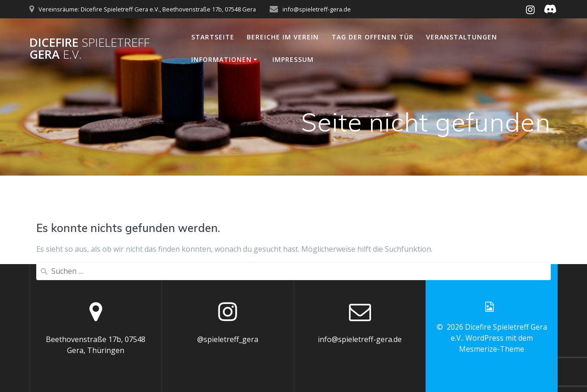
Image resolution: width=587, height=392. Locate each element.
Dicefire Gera (89, 48)
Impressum (293, 59)
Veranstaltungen (462, 37)
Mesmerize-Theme (492, 349)
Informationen (222, 59)
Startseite (213, 37)
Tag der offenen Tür (373, 37)
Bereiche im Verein (283, 37)
